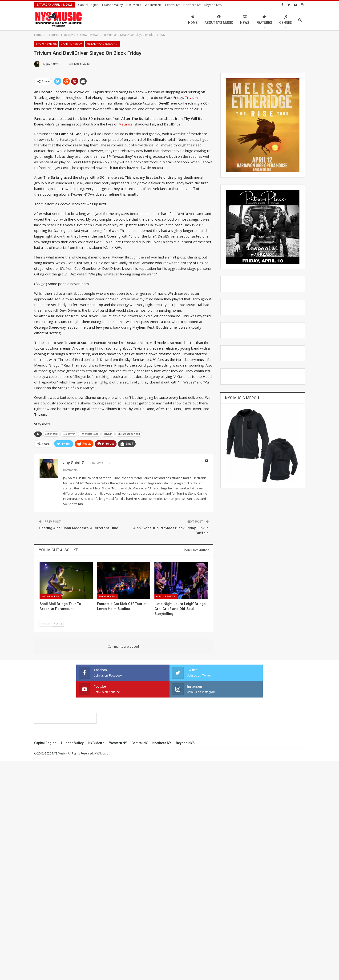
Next (58, 624)
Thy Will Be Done (89, 434)
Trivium (108, 434)
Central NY (172, 5)
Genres (286, 20)
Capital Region (88, 5)
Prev (45, 624)
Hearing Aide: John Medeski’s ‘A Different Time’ (79, 528)
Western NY (153, 5)
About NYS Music (219, 20)
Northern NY (192, 5)
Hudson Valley (113, 5)
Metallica (125, 124)
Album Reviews (166, 596)
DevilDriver (69, 434)
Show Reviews (46, 44)
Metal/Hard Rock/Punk (103, 44)
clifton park (51, 434)
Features (264, 20)
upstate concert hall (129, 434)
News (245, 20)
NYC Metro (134, 5)
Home (193, 20)
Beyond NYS (213, 5)
